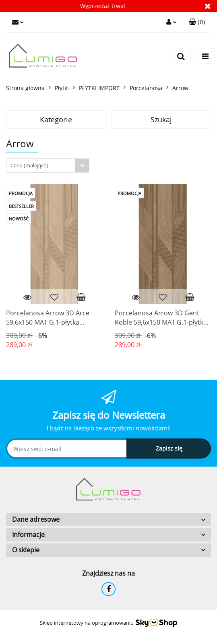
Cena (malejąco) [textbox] (29, 165)
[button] (197, 22)
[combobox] (48, 166)
